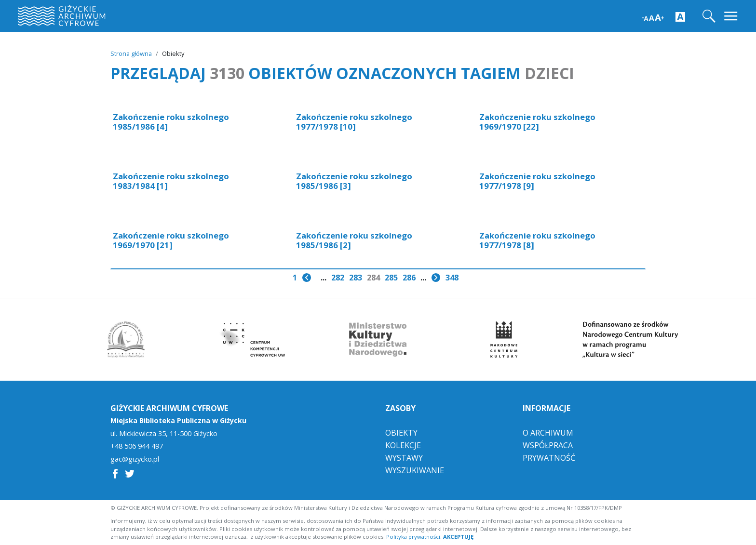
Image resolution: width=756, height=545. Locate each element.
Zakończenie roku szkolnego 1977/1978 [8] (537, 240)
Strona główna (131, 53)
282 (338, 278)
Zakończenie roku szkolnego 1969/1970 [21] (171, 240)
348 (452, 278)
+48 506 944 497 (137, 446)
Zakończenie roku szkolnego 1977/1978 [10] (354, 122)
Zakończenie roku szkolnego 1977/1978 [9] (537, 181)
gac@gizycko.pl (135, 459)
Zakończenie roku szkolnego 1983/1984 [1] (171, 181)
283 (356, 278)
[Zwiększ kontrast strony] (680, 16)
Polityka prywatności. (414, 537)
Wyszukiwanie (415, 470)
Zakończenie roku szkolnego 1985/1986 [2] (354, 240)
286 (409, 278)
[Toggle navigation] (732, 16)
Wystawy (404, 458)
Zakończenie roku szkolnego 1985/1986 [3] (354, 181)
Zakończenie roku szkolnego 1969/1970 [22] (537, 122)
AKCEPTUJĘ (458, 537)
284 (373, 278)
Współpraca (548, 445)
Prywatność (549, 458)
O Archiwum (548, 433)
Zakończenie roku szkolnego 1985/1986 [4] (171, 122)
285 (391, 278)
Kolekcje (403, 445)
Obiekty (401, 433)
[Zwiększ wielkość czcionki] (653, 17)
